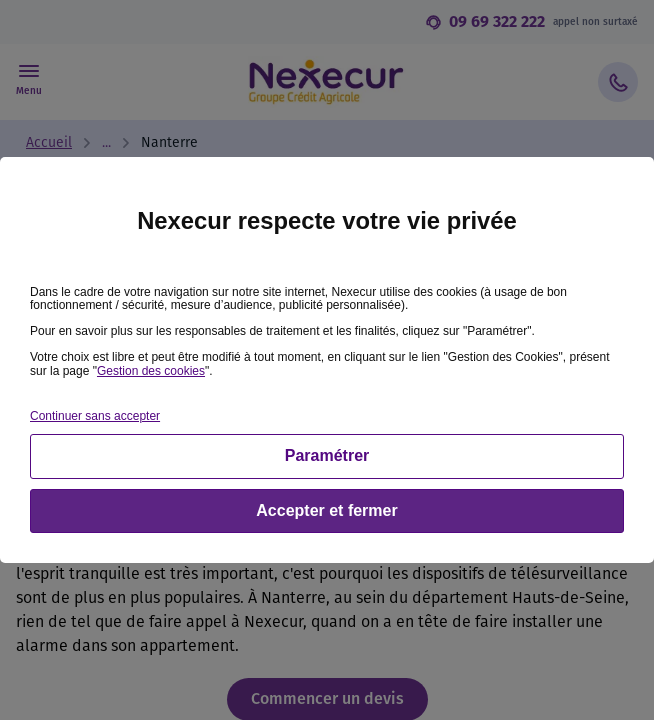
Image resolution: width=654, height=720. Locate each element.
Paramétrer (327, 455)
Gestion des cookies (151, 371)
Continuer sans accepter (95, 416)
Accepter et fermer (326, 510)
